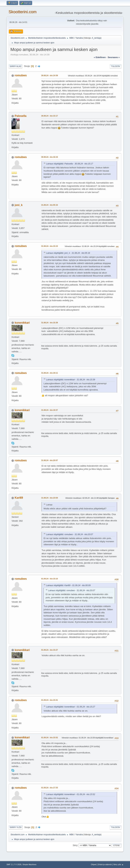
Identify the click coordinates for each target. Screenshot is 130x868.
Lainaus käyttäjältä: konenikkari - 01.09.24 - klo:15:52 (71, 794)
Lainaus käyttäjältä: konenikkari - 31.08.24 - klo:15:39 (71, 380)
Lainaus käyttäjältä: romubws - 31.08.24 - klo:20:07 (69, 534)
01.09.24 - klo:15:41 (49, 700)
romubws (21, 75)
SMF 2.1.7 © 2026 (14, 864)
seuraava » (114, 57)
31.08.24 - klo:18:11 (49, 373)
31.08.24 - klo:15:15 (49, 246)
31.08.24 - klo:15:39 (49, 323)
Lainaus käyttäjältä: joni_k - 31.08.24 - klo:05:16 (68, 253)
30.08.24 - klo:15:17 (49, 116)
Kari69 (19, 498)
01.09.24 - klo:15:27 (49, 650)
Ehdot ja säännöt (105, 864)
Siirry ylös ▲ (118, 864)
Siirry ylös (16, 827)
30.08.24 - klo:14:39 (49, 75)
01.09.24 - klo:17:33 (49, 788)
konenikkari (22, 323)
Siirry (75, 845)
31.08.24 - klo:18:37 (49, 410)
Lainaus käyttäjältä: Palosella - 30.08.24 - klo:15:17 (69, 164)
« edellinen (100, 57)
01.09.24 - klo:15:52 (49, 738)
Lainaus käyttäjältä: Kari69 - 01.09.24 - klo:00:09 (68, 585)
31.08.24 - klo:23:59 (49, 498)
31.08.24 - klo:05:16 (49, 205)
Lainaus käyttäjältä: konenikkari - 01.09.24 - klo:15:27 (71, 707)
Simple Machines (29, 864)
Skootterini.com (22, 12)
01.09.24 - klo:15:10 (49, 579)
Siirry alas (15, 66)
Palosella (21, 116)
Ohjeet (94, 864)
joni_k (19, 205)
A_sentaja (96, 38)
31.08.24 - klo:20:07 (49, 460)
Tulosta (116, 66)
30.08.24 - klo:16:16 (49, 157)
